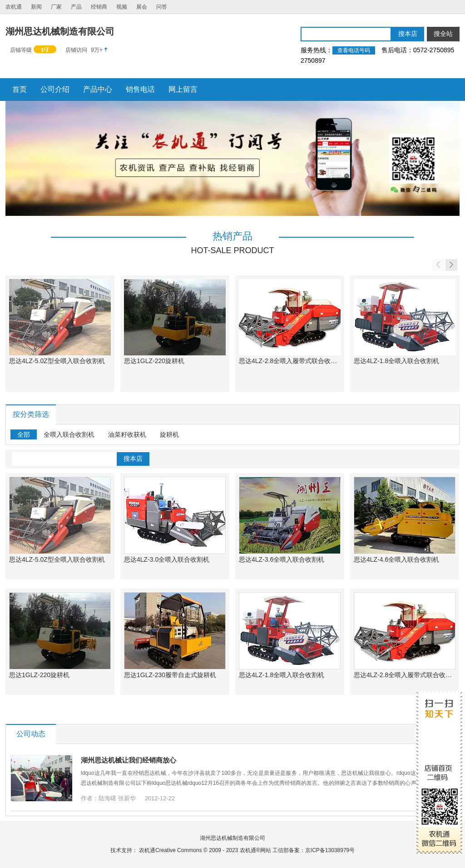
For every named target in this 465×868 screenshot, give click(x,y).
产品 (76, 7)
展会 (142, 7)
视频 (122, 7)
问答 (162, 7)
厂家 (56, 7)
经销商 (99, 7)
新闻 (36, 7)
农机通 (14, 7)
